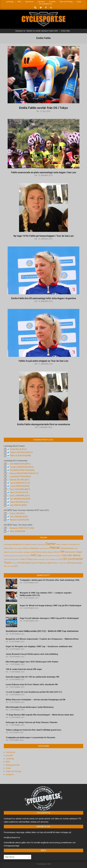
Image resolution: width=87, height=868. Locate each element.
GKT (27, 480)
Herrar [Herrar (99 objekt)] (55, 548)
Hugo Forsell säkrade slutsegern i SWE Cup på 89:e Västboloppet (49, 618)
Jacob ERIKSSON (17, 483)
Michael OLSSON (17, 520)
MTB (8, 762)
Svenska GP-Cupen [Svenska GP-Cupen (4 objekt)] (24, 556)
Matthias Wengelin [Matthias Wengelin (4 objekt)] (48, 552)
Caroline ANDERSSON (19, 467)
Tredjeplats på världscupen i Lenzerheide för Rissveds (30, 738)
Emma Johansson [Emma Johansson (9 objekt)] (31, 548)
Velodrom (10, 775)
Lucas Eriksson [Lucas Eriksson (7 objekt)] (36, 552)
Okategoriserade (13, 765)
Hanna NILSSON (17, 502)
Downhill (9, 755)
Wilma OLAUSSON (17, 456)
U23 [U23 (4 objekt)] (57, 559)
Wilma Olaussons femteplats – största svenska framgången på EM (35, 700)
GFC (30, 452)
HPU (31, 467)
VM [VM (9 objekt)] (68, 563)
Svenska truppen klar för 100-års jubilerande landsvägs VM (32, 677)
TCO (27, 483)
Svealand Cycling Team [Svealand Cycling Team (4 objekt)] (11, 556)
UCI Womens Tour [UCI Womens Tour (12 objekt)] (27, 563)
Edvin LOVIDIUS (16, 492)
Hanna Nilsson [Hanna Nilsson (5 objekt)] (44, 548)
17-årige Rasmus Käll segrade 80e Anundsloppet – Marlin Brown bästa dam (40, 715)
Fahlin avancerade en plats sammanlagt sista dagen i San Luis (44, 172)
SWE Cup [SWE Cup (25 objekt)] (36, 555)
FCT (36, 473)
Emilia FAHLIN (16, 449)
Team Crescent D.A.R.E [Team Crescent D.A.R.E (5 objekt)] (12, 559)
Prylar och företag (13, 771)
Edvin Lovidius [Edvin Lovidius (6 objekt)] (62, 544)
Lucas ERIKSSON (17, 486)
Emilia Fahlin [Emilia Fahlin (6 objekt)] (8, 548)
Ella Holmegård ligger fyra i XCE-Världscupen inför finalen (32, 662)
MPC (28, 464)
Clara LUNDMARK (17, 496)
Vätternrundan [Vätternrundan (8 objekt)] (76, 563)
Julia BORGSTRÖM (18, 477)
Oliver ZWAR (15, 531)
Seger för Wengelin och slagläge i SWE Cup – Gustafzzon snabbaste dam (39, 646)
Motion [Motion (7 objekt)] (57, 552)
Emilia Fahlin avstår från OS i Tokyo (43, 108)
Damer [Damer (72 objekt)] (51, 544)
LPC (26, 492)
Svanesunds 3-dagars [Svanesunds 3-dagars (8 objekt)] (73, 552)
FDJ (24, 449)
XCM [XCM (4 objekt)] (12, 566)
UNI (32, 528)
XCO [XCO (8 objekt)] (16, 566)
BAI (32, 470)
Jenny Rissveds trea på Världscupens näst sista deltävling (32, 654)
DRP (24, 505)
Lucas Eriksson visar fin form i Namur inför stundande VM (32, 684)
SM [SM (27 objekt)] (62, 552)
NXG (28, 477)
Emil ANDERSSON (17, 464)
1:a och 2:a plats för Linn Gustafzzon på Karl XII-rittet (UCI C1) (34, 692)
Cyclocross (10, 752)
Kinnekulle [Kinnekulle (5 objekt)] (19, 552)
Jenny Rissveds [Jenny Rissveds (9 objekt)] (67, 548)
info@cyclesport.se (12, 837)
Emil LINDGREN (16, 517)
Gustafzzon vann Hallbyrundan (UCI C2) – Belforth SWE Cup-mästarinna (42, 631)
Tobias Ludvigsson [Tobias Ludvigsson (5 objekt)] (39, 559)
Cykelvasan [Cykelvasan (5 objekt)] (41, 544)
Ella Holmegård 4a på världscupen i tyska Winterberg (30, 707)
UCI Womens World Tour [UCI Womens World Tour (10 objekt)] (46, 563)
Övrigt (8, 768)
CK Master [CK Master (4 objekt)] (33, 545)
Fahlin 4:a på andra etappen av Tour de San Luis (43, 361)
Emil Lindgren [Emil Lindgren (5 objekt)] (18, 548)
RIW (27, 486)
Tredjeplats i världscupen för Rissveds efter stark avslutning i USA (50, 580)
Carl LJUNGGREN (17, 489)
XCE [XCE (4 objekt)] (9, 566)
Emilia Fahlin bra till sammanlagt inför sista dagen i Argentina (44, 298)
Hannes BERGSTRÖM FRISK (21, 473)
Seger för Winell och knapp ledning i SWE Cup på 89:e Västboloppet (50, 606)
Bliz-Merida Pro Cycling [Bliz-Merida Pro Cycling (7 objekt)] (21, 544)
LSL (26, 502)
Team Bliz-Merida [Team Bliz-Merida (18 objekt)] (71, 555)
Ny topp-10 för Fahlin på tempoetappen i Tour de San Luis (44, 236)
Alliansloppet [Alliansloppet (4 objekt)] (8, 545)
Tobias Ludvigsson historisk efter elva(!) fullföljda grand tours (34, 730)
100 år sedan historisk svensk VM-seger (24, 669)
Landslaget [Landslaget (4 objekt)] (26, 552)
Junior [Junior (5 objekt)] (13, 552)
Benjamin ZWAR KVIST (20, 528)
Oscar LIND (15, 513)
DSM (28, 456)
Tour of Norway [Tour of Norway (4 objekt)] (51, 559)
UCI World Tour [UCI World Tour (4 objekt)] (62, 563)
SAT (22, 513)
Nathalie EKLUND (17, 480)
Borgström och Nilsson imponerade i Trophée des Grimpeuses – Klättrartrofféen (42, 639)
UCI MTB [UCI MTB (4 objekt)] (15, 563)
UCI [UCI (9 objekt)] (60, 559)
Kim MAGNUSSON (17, 499)
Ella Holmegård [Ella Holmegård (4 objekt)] (72, 545)
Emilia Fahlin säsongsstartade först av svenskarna (44, 424)
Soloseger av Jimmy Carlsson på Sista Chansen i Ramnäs (32, 722)
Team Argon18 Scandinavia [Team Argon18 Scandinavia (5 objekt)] (51, 556)
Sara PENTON (16, 505)
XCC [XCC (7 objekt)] (5, 566)
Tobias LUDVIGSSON (19, 452)
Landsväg (10, 759)
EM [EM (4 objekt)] (78, 545)
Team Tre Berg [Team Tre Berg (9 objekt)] (26, 559)
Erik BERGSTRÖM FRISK (20, 470)
